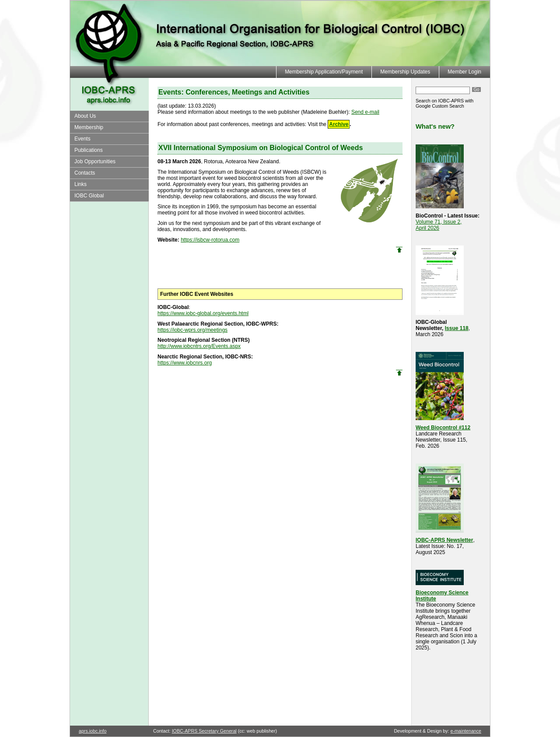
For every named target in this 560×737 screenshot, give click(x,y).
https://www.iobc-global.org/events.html (203, 313)
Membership (89, 127)
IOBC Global (89, 196)
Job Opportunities (95, 161)
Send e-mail (365, 112)
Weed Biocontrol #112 (443, 428)
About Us (85, 116)
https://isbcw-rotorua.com (210, 240)
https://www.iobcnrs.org (185, 363)
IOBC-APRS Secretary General (204, 731)
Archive (339, 124)
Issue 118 (457, 328)
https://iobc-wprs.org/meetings (192, 330)
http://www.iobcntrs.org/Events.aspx (199, 346)
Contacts (85, 173)
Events (82, 139)
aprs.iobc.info (93, 731)
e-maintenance (466, 731)
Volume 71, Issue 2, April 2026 (439, 225)
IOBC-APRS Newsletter (444, 540)
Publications (89, 150)
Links (80, 184)
